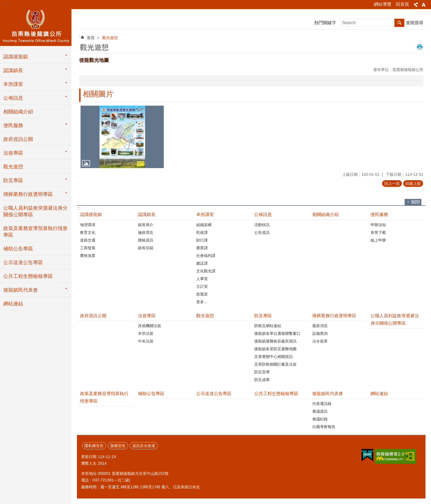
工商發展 (88, 248)
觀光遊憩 (13, 167)
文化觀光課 (206, 271)
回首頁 (402, 4)
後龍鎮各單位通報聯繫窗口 (277, 333)
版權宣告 (118, 446)
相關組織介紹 (18, 112)
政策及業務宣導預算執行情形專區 (35, 232)
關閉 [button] (416, 202)
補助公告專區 (18, 249)
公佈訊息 (13, 98)
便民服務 (13, 125)
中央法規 (146, 341)
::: (6, 3)
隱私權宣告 (94, 446)
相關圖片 (98, 94)
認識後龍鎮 (16, 57)
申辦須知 (378, 225)
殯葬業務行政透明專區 (28, 194)
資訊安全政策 (144, 446)
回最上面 (413, 183)
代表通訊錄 (322, 404)
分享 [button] (416, 5)
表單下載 (378, 232)
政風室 (202, 294)
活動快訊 (262, 225)
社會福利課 (206, 256)
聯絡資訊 (146, 240)
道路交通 (88, 240)
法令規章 (320, 341)
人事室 (202, 279)
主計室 (202, 286)
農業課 (202, 248)
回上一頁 (392, 183)
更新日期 (89, 457)
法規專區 (13, 153)
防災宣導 (262, 372)
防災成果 (262, 380)
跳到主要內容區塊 (3, 3)
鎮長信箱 (146, 248)
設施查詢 (320, 333)
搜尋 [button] (399, 23)
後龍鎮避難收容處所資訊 (275, 341)
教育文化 (88, 232)
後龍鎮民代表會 (21, 290)
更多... (202, 302)
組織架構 (204, 225)
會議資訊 (320, 411)
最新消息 (320, 326)
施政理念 (146, 232)
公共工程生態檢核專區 (28, 276)
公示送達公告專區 (23, 262)
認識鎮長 (13, 70)
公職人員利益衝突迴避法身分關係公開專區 (35, 211)
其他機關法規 (150, 326)
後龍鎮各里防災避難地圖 (275, 349)
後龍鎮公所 (36, 27)
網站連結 (13, 304)
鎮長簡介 (146, 225)
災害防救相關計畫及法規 (275, 364)
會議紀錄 (320, 419)
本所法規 (146, 333)
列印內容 (420, 47)
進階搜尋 (415, 23)
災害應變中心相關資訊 (273, 357)
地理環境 (88, 225)
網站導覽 (383, 4)
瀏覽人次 (89, 463)
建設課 (202, 263)
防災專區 (13, 180)
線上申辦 (378, 240)
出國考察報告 (324, 427)
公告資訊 (262, 232)
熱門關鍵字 (325, 23)
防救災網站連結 (268, 326)
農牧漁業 (88, 256)
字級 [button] (424, 5)
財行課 (202, 240)
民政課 (202, 232)
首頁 (91, 38)
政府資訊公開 (18, 139)
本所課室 (13, 84)
